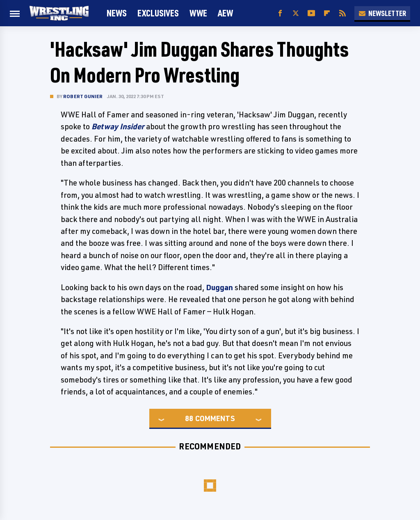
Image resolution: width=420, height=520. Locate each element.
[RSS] (342, 13)
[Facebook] (280, 13)
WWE (198, 13)
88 (189, 418)
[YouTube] (311, 13)
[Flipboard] (327, 13)
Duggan (219, 287)
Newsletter (382, 13)
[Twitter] (296, 13)
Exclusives (158, 13)
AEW (225, 13)
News (117, 13)
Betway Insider (118, 126)
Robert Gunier (83, 96)
